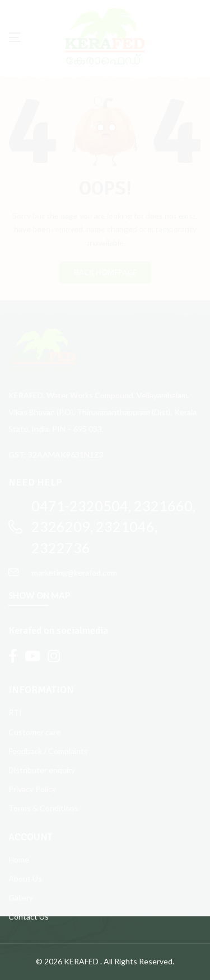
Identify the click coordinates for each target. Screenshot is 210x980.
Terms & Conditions (43, 808)
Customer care (34, 732)
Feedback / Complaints (48, 751)
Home (19, 859)
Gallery (21, 897)
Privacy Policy (32, 789)
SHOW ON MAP (39, 595)
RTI (15, 712)
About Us (25, 878)
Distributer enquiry (42, 770)
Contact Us (29, 917)
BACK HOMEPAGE (105, 272)
